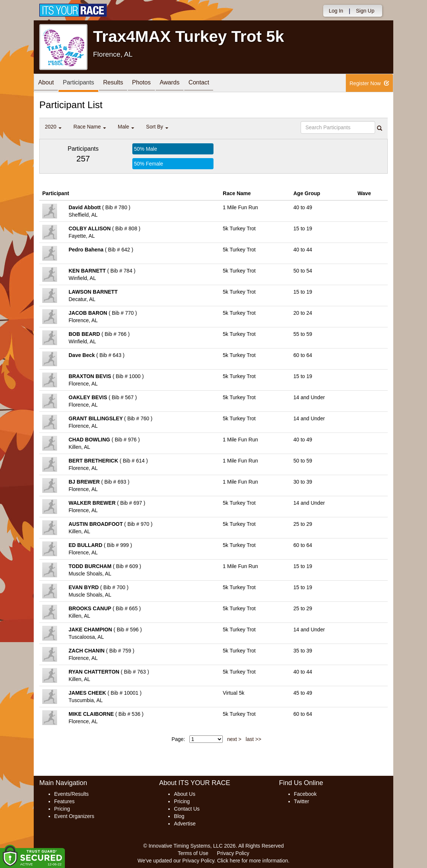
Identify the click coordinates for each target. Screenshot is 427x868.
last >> (254, 739)
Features (64, 801)
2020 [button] (53, 127)
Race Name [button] (90, 127)
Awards (186, 84)
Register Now (369, 83)
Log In (336, 11)
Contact (219, 84)
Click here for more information (253, 861)
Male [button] (126, 127)
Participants (84, 84)
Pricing (62, 809)
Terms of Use (193, 853)
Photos (155, 84)
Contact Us (187, 809)
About (48, 84)
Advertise (185, 824)
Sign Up (365, 11)
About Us (185, 794)
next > (234, 739)
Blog (179, 816)
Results (123, 84)
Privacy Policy (233, 853)
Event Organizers (74, 816)
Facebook (305, 794)
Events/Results (71, 794)
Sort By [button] (157, 127)
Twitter (302, 801)
